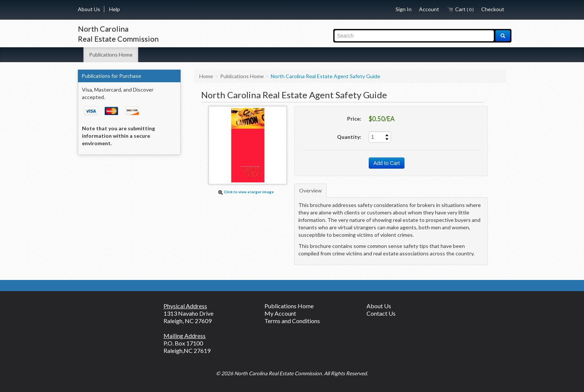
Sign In (404, 9)
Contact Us (381, 313)
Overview (310, 190)
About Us (89, 9)
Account (429, 9)
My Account (280, 313)
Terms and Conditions (292, 321)
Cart (460, 9)
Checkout (493, 9)
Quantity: (349, 137)
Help (115, 9)
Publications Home (111, 55)
